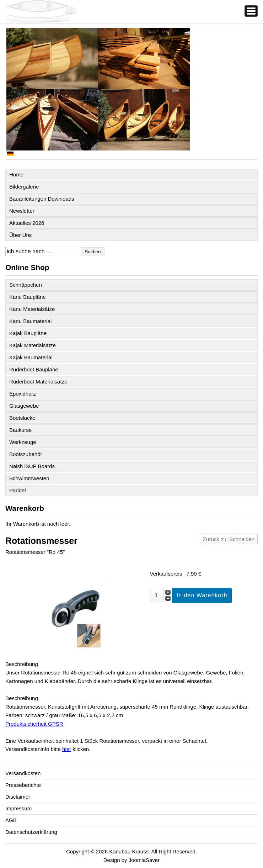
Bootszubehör (26, 454)
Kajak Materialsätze (33, 345)
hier (67, 749)
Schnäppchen (26, 285)
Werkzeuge (23, 442)
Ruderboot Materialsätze (38, 382)
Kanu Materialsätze (32, 309)
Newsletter (22, 211)
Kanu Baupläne (28, 297)
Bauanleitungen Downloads (42, 199)
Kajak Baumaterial (31, 357)
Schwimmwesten (29, 478)
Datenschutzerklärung (31, 832)
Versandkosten (23, 773)
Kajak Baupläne (28, 333)
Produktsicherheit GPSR (34, 724)
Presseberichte (23, 785)
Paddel (18, 490)
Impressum (18, 808)
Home (16, 174)
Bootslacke (22, 418)
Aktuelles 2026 (27, 223)
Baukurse (20, 430)
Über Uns (20, 235)
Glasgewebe (24, 406)
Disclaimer (18, 797)
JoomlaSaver (144, 860)
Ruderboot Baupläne (34, 369)
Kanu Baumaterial (30, 321)
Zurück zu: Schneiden (229, 539)
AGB (11, 820)
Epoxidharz (23, 394)
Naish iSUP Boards (32, 466)
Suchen (93, 252)
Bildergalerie (24, 187)
